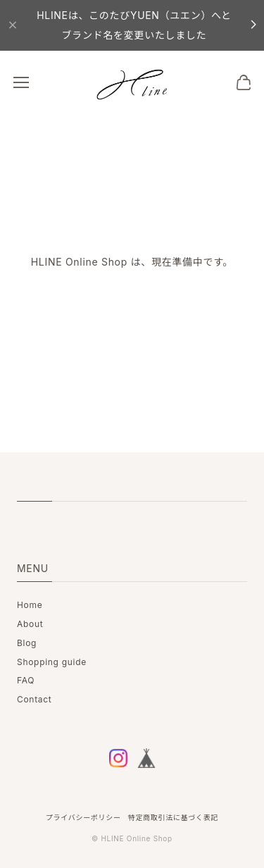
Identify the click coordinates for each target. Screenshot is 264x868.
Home (30, 605)
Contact (34, 699)
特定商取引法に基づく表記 (173, 817)
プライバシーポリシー (83, 817)
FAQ (26, 680)
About (30, 624)
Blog (27, 643)
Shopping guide (52, 662)
